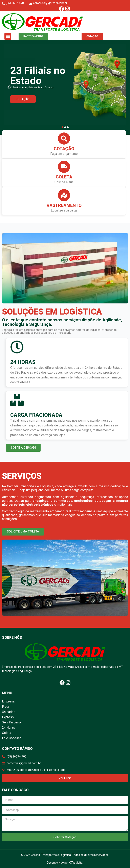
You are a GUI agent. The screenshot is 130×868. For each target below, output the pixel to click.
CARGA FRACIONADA (36, 415)
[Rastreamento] (64, 195)
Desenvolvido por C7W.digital (65, 863)
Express (8, 717)
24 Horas (8, 728)
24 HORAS (23, 362)
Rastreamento (64, 205)
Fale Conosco (12, 738)
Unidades (9, 712)
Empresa (8, 701)
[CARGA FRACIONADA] (17, 400)
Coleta (64, 177)
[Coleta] (64, 167)
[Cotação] (64, 139)
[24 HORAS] (17, 347)
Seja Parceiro (11, 722)
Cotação (64, 149)
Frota (6, 707)
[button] (8, 36)
